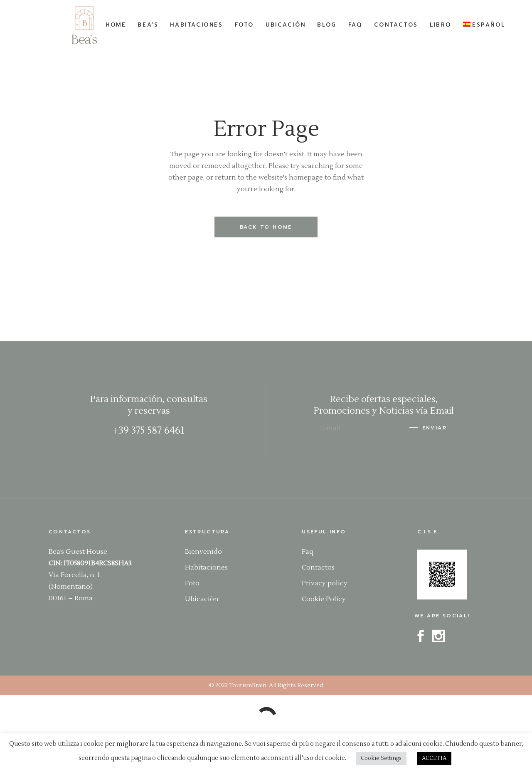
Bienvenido (203, 552)
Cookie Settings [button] (381, 758)
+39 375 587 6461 (149, 430)
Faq (307, 552)
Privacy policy (325, 583)
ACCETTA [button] (434, 758)
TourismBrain (248, 686)
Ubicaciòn (202, 599)
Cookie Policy (324, 599)
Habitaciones (206, 567)
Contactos (318, 567)
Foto (192, 583)
